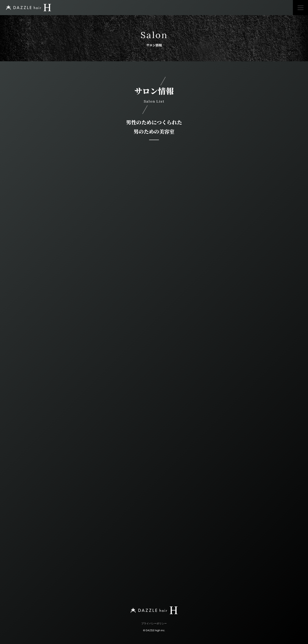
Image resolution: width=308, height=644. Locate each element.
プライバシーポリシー (154, 623)
